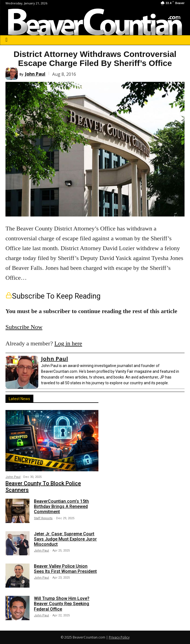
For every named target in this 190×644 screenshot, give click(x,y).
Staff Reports (43, 518)
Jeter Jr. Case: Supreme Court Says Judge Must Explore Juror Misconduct (65, 539)
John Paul (35, 74)
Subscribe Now (24, 327)
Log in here (68, 343)
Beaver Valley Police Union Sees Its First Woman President (65, 569)
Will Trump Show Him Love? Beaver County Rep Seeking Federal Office (62, 604)
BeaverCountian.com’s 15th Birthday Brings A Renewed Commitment (61, 506)
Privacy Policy (119, 637)
